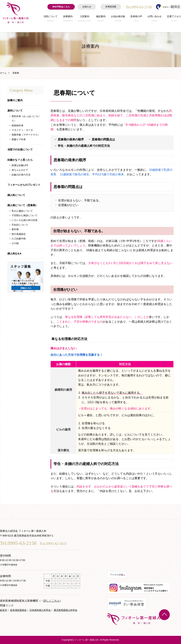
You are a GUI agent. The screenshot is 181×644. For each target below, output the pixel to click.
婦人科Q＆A (14, 254)
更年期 (15, 229)
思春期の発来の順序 (71, 139)
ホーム (3, 73)
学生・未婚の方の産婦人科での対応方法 (84, 146)
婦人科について (16, 195)
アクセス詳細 (118, 575)
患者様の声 (136, 19)
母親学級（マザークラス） (26, 135)
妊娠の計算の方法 (21, 175)
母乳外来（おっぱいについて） (26, 119)
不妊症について (20, 225)
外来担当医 (111, 7)
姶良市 (4, 610)
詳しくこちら (52, 601)
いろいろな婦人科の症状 (25, 220)
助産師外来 (17, 125)
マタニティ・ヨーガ (22, 130)
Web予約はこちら (61, 7)
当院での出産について (20, 149)
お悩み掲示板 (118, 19)
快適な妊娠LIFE (20, 165)
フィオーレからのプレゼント (24, 185)
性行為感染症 (19, 234)
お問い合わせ (155, 19)
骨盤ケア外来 (19, 139)
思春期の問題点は (103, 139)
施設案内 (101, 19)
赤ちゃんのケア (20, 170)
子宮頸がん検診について (25, 215)
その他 (15, 243)
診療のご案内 (15, 100)
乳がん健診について (22, 211)
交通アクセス (174, 19)
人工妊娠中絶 (19, 239)
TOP (164, 615)
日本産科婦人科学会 (40, 610)
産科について (15, 111)
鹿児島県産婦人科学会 (66, 610)
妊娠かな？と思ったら (20, 160)
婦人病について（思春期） (23, 205)
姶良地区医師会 (18, 610)
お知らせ (87, 7)
